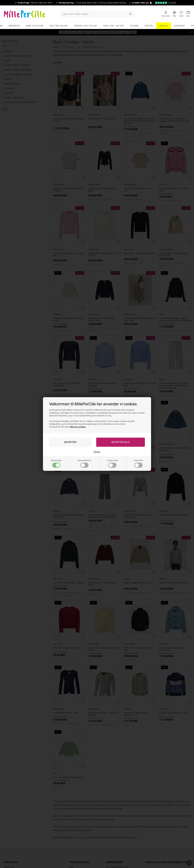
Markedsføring (84, 463)
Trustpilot (166, 3)
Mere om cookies (78, 427)
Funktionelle (112, 463)
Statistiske (138, 463)
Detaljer (97, 452)
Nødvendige (56, 463)
